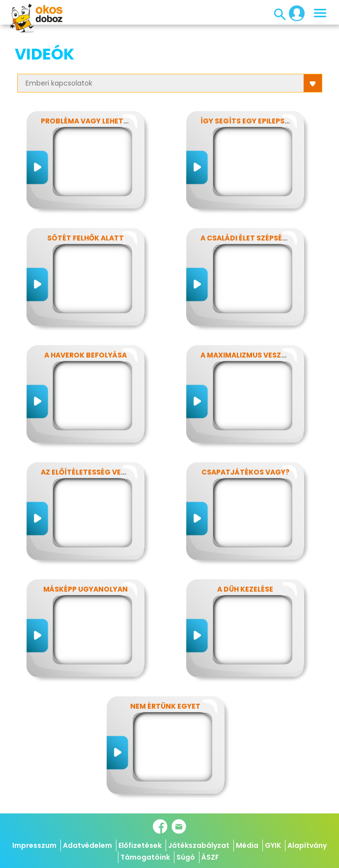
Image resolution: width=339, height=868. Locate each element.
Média (247, 845)
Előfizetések (140, 845)
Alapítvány (307, 845)
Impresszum (34, 845)
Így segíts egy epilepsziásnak (258, 121)
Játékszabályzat (199, 845)
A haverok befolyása (85, 355)
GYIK (273, 845)
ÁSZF (210, 857)
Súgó (186, 857)
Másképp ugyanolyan (85, 589)
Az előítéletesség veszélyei (94, 472)
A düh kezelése (245, 589)
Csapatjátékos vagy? (245, 472)
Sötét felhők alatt (85, 238)
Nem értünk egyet (165, 706)
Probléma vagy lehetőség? (94, 121)
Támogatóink (145, 857)
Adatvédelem (87, 845)
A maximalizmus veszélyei (250, 355)
